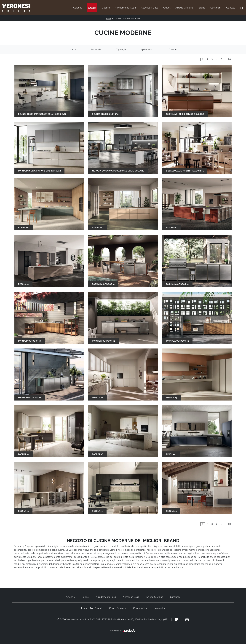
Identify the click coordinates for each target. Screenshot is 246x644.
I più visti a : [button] (147, 50)
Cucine (106, 8)
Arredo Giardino (184, 8)
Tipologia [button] (121, 50)
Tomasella (159, 608)
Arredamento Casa (125, 8)
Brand (202, 8)
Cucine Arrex (140, 608)
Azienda (78, 8)
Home (109, 19)
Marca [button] (73, 50)
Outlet (167, 8)
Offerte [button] (173, 50)
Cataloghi (216, 8)
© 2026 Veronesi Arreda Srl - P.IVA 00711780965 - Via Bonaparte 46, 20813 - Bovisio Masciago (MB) (113, 619)
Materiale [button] (96, 50)
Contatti (231, 8)
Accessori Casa (150, 8)
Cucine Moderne (132, 19)
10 (229, 59)
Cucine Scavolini (118, 608)
